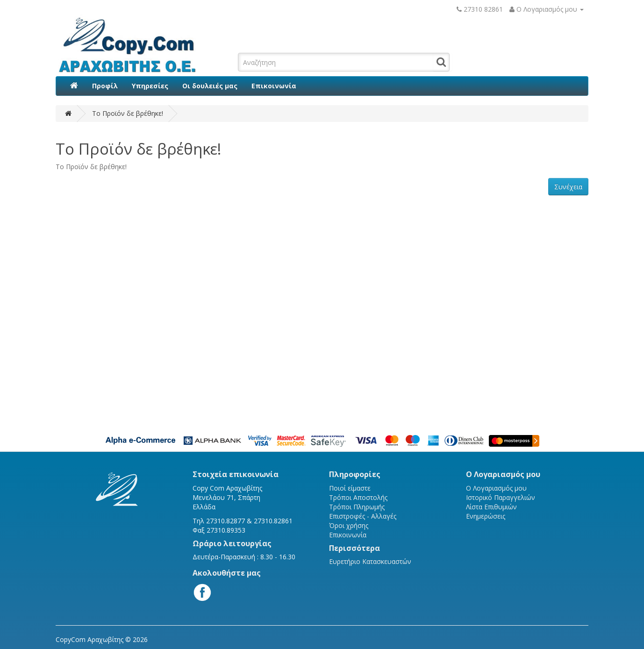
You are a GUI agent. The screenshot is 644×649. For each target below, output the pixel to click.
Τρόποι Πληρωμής (357, 507)
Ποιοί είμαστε (350, 488)
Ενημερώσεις (486, 516)
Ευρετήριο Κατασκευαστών (370, 561)
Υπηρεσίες (150, 86)
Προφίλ (105, 86)
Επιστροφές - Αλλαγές (363, 516)
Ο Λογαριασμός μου (496, 488)
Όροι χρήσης (349, 525)
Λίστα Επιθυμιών (491, 507)
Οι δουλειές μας (210, 86)
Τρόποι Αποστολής (358, 497)
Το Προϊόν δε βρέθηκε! (128, 113)
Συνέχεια (568, 187)
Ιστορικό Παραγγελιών (501, 497)
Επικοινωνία (274, 86)
